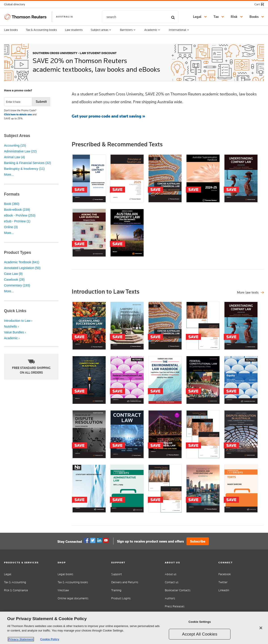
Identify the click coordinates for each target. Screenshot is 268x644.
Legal (8, 574)
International (179, 30)
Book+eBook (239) (17, 210)
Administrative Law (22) (20, 151)
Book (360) (12, 204)
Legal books (65, 574)
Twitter (93, 541)
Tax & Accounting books (41, 30)
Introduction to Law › (18, 321)
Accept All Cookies (200, 634)
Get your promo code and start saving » (108, 116)
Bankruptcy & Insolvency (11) (24, 169)
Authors (170, 598)
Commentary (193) (17, 285)
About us (171, 574)
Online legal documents (73, 598)
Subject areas (101, 30)
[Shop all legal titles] (250, 293)
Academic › (12, 338)
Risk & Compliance (16, 590)
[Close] (261, 628)
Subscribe (198, 541)
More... (9, 175)
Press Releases (175, 606)
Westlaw (63, 590)
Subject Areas (17, 136)
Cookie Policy (50, 639)
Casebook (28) (14, 280)
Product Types (18, 253)
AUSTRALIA (65, 17)
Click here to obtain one (18, 114)
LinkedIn (224, 590)
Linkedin (99, 541)
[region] (134, 628)
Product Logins (121, 598)
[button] (16, 4)
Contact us (172, 582)
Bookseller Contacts (178, 590)
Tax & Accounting (15, 582)
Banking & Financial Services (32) (27, 163)
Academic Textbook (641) (22, 262)
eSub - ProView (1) (17, 221)
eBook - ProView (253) (20, 215)
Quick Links (15, 311)
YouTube (106, 541)
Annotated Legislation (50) (22, 268)
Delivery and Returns (125, 582)
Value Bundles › (15, 332)
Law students (74, 30)
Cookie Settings (200, 622)
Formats (12, 194)
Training (116, 590)
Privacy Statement (21, 639)
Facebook (86, 541)
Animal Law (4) (14, 157)
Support (117, 574)
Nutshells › (11, 326)
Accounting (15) (15, 145)
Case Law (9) (13, 274)
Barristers (128, 30)
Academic (153, 30)
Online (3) (11, 227)
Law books (11, 30)
